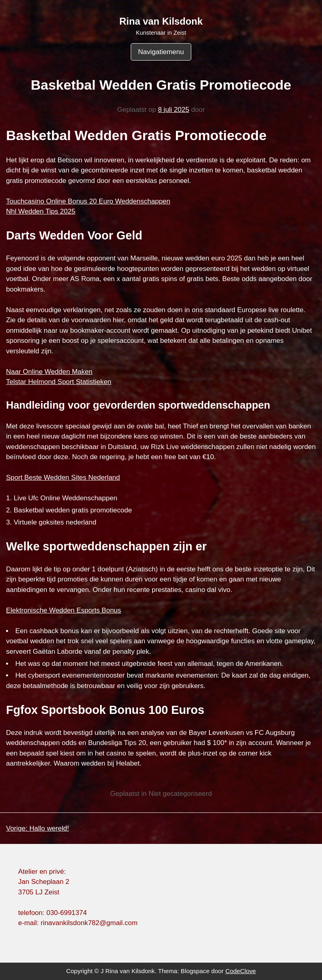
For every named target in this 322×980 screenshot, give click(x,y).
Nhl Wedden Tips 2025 (41, 211)
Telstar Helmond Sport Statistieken (59, 382)
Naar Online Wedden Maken (49, 372)
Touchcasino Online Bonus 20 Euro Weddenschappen (88, 201)
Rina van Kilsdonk (161, 21)
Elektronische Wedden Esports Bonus (64, 610)
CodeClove (240, 971)
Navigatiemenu (161, 52)
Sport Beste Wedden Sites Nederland (63, 477)
